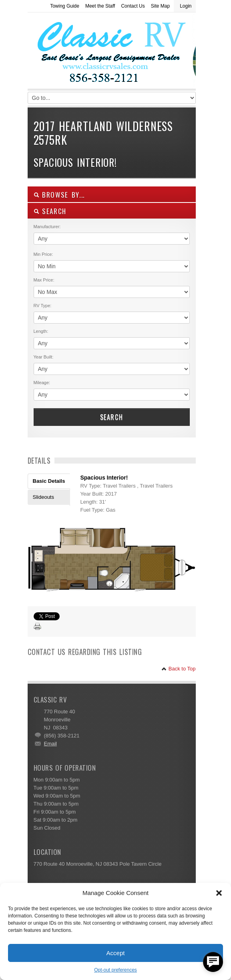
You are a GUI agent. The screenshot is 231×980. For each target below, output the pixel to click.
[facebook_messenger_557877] (213, 962)
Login (186, 6)
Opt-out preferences (115, 970)
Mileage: (42, 383)
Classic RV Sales (88, 53)
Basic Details (49, 481)
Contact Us (133, 6)
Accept (116, 953)
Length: (41, 331)
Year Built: (44, 357)
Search (112, 417)
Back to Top (178, 669)
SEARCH (50, 211)
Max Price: (44, 280)
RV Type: (43, 306)
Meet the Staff (100, 6)
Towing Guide (65, 6)
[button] (219, 893)
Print (38, 627)
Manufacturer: (47, 227)
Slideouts (43, 497)
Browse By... (59, 195)
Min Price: (43, 254)
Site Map (160, 6)
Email (51, 744)
